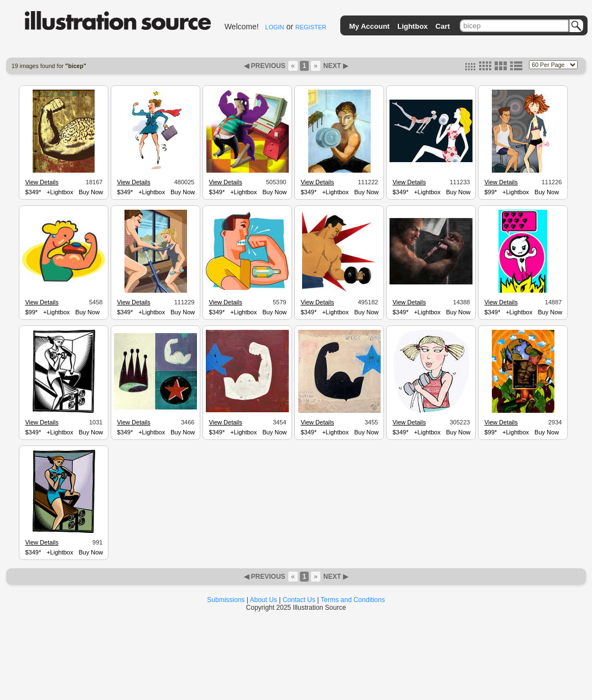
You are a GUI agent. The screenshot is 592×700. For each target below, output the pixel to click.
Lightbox (412, 26)
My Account (369, 26)
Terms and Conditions (353, 600)
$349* (33, 192)
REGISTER (311, 27)
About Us (264, 600)
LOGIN (274, 27)
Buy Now (91, 192)
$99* (490, 192)
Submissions (226, 600)
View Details (41, 182)
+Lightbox (60, 192)
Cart (443, 26)
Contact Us (299, 600)
